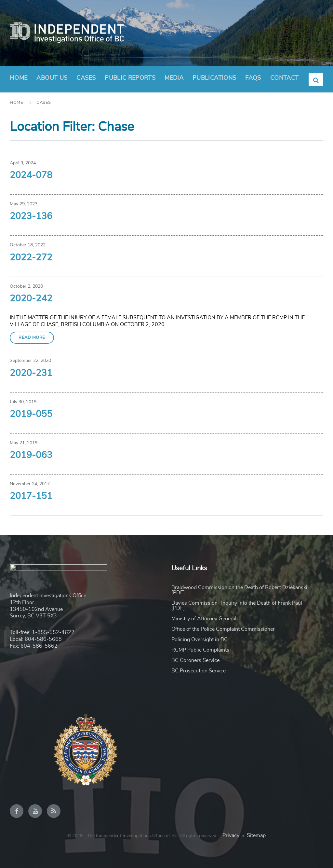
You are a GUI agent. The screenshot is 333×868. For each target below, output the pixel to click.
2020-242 (31, 299)
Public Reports (130, 78)
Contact (285, 78)
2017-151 (31, 496)
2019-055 (31, 414)
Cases (86, 78)
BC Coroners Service (195, 660)
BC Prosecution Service (199, 671)
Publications (214, 78)
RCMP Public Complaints (200, 650)
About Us (52, 80)
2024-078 (31, 175)
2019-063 (31, 455)
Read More (32, 338)
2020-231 (31, 373)
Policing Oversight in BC (200, 640)
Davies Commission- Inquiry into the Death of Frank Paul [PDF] (237, 606)
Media (174, 78)
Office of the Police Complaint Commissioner (223, 629)
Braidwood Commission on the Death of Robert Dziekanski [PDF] (239, 590)
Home (19, 78)
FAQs (253, 78)
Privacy (231, 835)
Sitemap (256, 835)
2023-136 (31, 216)
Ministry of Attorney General (204, 619)
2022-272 (31, 258)
